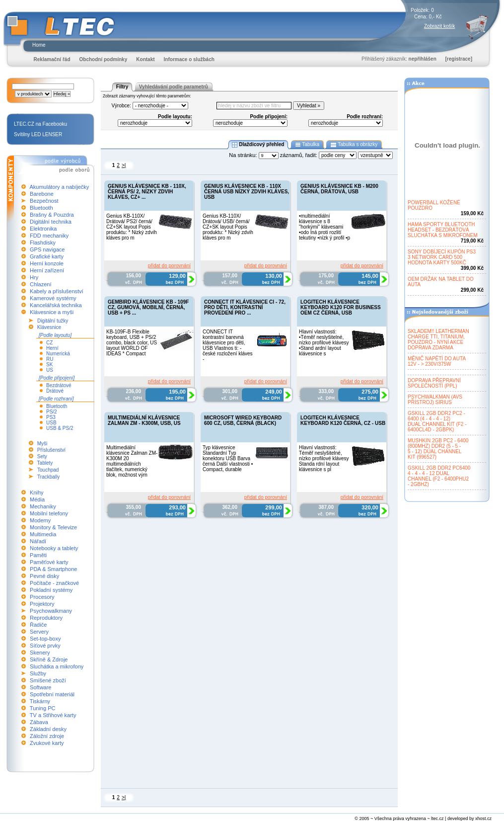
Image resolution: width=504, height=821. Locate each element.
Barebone (42, 194)
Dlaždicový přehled (258, 145)
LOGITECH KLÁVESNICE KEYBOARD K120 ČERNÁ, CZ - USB (343, 420)
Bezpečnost (44, 201)
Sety (42, 456)
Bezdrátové (59, 385)
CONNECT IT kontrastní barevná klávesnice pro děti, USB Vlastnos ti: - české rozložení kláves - (228, 345)
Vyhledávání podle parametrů (174, 87)
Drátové (55, 391)
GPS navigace (47, 249)
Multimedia (43, 534)
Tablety (45, 463)
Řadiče (38, 625)
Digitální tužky (53, 321)
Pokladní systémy (51, 590)
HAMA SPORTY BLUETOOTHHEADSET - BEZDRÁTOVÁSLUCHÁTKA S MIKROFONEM (443, 230)
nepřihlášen (423, 59)
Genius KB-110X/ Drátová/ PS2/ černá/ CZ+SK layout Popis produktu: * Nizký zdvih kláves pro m (132, 227)
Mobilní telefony (49, 513)
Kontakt (145, 59)
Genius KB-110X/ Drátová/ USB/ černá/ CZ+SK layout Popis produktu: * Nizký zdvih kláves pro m (228, 227)
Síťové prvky (45, 646)
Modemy (40, 520)
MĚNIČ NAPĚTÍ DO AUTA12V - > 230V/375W (437, 361)
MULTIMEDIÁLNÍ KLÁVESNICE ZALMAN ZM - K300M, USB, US (144, 420)
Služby (38, 673)
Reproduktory (46, 618)
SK (49, 365)
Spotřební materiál (52, 694)
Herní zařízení (47, 270)
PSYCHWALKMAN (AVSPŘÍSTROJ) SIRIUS (435, 400)
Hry (34, 277)
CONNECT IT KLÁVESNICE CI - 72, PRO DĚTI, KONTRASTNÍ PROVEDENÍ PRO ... (245, 307)
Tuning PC (43, 708)
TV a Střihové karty (53, 715)
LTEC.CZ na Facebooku (40, 124)
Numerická (58, 354)
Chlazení (40, 284)
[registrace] (459, 59)
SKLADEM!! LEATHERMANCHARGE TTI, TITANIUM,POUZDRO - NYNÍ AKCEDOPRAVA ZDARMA (438, 339)
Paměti (38, 555)
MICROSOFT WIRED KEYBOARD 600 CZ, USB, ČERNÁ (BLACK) (243, 420)
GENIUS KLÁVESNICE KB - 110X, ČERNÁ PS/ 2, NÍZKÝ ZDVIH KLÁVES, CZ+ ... (147, 192)
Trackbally (48, 477)
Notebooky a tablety (54, 548)
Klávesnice (49, 327)
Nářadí (38, 541)
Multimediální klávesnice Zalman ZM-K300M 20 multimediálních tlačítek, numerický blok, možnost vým (132, 461)
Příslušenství (51, 450)
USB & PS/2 (60, 428)
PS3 (51, 417)
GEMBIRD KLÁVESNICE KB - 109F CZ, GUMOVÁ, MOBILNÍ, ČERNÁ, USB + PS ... (148, 307)
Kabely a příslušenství (57, 291)
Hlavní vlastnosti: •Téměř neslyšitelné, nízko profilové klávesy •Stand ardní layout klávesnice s (324, 343)
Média (37, 499)
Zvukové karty (47, 743)
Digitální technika (51, 222)
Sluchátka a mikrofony (57, 666)
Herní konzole (47, 263)
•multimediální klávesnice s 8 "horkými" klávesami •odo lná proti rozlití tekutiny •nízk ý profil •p (324, 227)
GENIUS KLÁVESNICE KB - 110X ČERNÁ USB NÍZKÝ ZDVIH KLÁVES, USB (247, 192)
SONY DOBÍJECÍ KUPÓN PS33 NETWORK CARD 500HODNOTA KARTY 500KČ (442, 257)
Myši (42, 444)
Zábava (39, 722)
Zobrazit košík (439, 26)
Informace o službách (189, 59)
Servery (39, 632)
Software (40, 687)
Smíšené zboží (48, 680)
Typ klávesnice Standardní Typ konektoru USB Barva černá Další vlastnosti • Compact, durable (228, 458)
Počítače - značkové (54, 583)
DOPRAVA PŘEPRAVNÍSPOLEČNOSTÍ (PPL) (434, 383)
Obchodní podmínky (104, 59)
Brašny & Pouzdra (52, 215)
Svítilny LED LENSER (38, 134)
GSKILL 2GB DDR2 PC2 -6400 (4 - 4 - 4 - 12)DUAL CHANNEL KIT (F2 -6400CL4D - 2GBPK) (437, 421)
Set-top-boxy (45, 639)
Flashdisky (43, 243)
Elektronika (43, 229)
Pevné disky (44, 576)
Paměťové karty (49, 562)
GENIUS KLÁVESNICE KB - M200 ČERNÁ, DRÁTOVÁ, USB (339, 189)
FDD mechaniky (49, 236)
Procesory (42, 597)
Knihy (37, 493)
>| (124, 165)
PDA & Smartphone (53, 569)
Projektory (42, 604)
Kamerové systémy (53, 298)
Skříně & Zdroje (49, 659)
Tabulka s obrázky (354, 145)
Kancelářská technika (56, 305)
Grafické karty (47, 256)
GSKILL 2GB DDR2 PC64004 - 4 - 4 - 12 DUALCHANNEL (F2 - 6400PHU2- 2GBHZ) (439, 476)
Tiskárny (40, 701)
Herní (52, 348)
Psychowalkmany (51, 611)
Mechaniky (43, 506)
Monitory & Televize (53, 527)
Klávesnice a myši (52, 312)
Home (39, 45)
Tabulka (307, 145)
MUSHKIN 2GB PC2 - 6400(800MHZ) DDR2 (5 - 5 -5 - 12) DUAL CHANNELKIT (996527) (438, 449)
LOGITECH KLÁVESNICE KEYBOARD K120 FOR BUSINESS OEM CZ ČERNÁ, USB (341, 307)
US (50, 370)
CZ (49, 343)
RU (50, 359)
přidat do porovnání (169, 266)
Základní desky (48, 729)
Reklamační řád (52, 59)
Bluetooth (41, 208)
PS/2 (52, 412)
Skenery (40, 653)
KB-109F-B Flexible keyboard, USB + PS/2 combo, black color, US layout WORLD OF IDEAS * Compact (132, 343)
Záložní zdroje (47, 736)
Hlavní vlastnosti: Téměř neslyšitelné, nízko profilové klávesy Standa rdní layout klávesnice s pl (324, 458)
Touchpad (48, 470)
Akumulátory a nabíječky (59, 187)
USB (51, 423)
